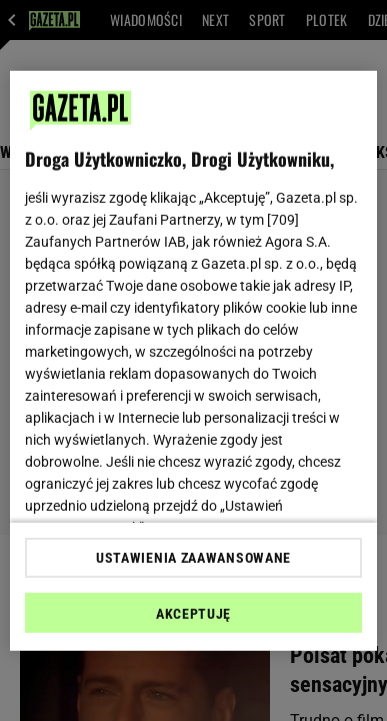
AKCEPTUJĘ (193, 614)
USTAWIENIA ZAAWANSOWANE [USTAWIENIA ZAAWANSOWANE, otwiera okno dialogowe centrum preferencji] (193, 558)
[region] (194, 360)
